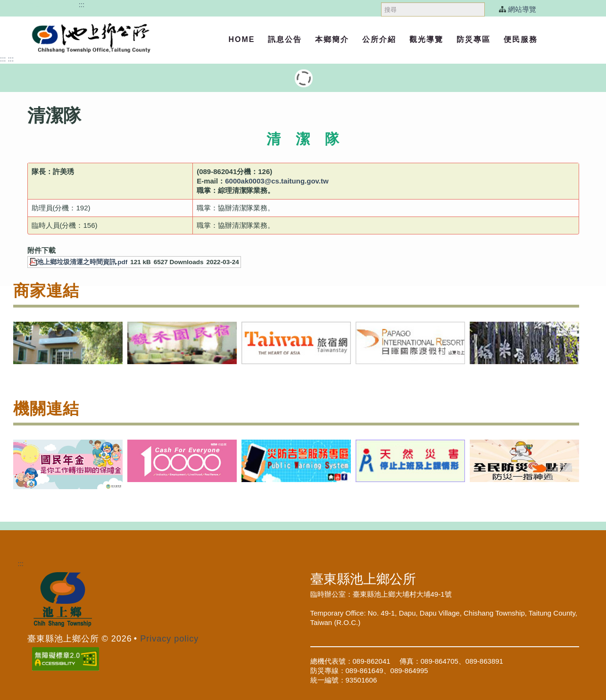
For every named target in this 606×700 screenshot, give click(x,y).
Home (241, 39)
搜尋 (381, 0)
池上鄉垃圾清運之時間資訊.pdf (82, 262)
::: (82, 4)
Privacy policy (169, 639)
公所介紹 (379, 39)
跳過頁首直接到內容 (45, 4)
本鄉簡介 (332, 39)
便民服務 (521, 39)
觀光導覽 (426, 39)
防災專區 (473, 39)
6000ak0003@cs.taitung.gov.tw (277, 181)
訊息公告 (285, 39)
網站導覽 (522, 9)
